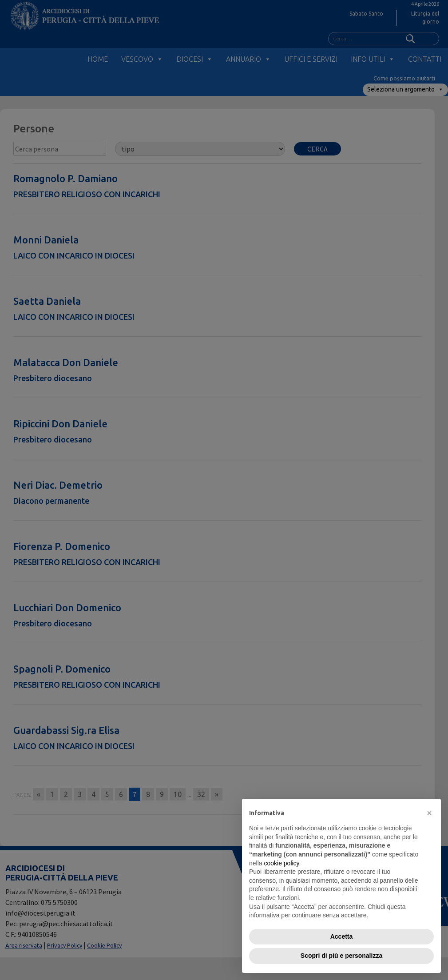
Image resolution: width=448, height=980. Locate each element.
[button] (429, 813)
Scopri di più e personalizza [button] (341, 956)
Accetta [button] (342, 936)
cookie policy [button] (281, 863)
